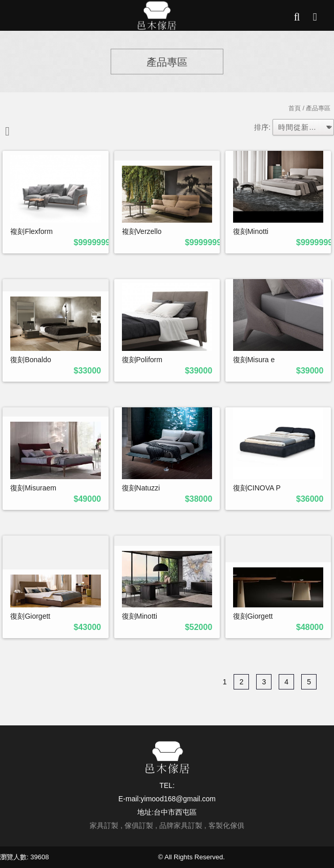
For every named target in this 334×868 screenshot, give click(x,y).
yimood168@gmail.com (179, 799)
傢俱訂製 (139, 825)
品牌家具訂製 (181, 825)
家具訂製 (104, 825)
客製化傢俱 (226, 825)
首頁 (295, 108)
